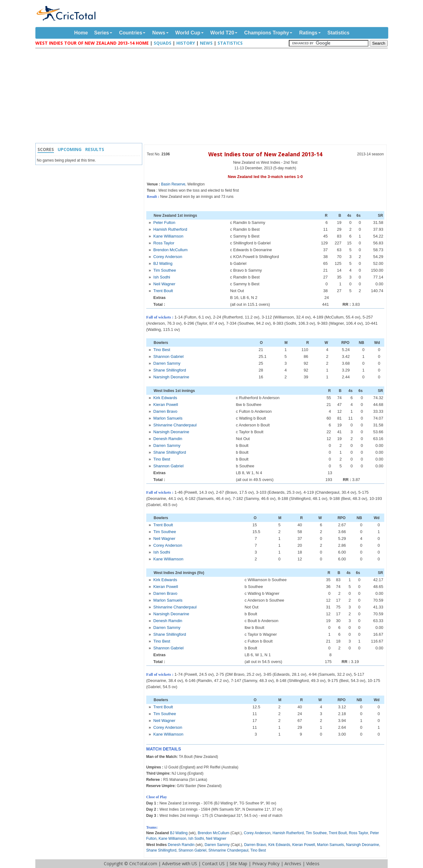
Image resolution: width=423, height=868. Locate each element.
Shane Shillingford (170, 370)
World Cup (188, 33)
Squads (163, 43)
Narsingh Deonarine (171, 377)
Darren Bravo (165, 411)
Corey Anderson (168, 257)
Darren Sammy (167, 363)
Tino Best (162, 350)
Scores (46, 149)
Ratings (308, 33)
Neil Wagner (164, 284)
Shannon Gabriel (169, 356)
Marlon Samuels (168, 418)
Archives (293, 864)
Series (102, 33)
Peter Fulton (164, 223)
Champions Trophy (267, 33)
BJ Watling (163, 263)
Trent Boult (163, 291)
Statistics (339, 33)
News (159, 33)
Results (95, 149)
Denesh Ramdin (168, 439)
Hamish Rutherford (170, 229)
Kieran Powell (166, 405)
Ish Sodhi (162, 277)
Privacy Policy (266, 864)
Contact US (213, 864)
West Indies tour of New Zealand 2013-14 (265, 154)
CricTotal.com (143, 864)
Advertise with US (180, 864)
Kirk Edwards (165, 398)
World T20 (222, 33)
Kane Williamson (168, 236)
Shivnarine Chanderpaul (175, 425)
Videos (313, 864)
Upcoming (70, 149)
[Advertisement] (213, 96)
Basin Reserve (173, 184)
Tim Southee (165, 270)
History (186, 43)
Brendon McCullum (171, 250)
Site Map (238, 864)
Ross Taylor (164, 243)
